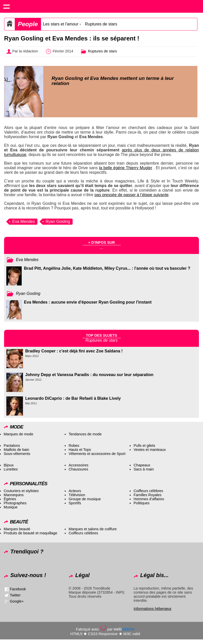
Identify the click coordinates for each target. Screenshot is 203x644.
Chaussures (78, 469)
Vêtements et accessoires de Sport (97, 454)
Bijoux (9, 465)
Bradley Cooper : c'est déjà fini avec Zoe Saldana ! (74, 351)
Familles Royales (147, 495)
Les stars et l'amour (61, 24)
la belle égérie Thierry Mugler (126, 168)
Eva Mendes (24, 221)
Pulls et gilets (144, 446)
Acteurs (75, 491)
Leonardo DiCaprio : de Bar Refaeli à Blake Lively (73, 398)
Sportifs (75, 503)
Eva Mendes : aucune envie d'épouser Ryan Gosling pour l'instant (88, 302)
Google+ (17, 601)
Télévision (77, 495)
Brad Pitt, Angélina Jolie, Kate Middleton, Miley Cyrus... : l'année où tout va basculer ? (107, 268)
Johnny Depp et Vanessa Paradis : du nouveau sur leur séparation (89, 375)
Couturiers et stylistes (21, 491)
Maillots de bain (16, 450)
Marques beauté (17, 529)
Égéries (10, 499)
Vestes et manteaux (150, 450)
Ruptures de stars (101, 24)
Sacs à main (144, 469)
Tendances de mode (85, 434)
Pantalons (12, 446)
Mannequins (13, 495)
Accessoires (78, 465)
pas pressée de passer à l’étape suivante (132, 195)
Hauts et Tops (80, 450)
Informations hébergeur (152, 609)
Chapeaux (142, 465)
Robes (74, 446)
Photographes (15, 503)
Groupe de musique (85, 499)
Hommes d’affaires (149, 499)
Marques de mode (18, 434)
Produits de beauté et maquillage (30, 533)
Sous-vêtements (17, 454)
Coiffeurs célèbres (148, 491)
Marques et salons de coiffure (93, 529)
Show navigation (6, 6)
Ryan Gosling (58, 221)
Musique (10, 507)
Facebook (18, 589)
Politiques (141, 503)
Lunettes (11, 469)
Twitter (15, 595)
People (28, 24)
